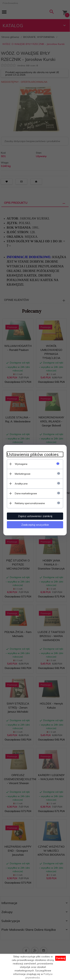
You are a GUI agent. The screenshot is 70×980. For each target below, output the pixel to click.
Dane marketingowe (26, 493)
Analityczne (21, 484)
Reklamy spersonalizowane (30, 503)
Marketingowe (23, 474)
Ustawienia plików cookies (33, 454)
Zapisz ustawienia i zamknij (35, 516)
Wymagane (21, 464)
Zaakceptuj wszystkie (35, 525)
